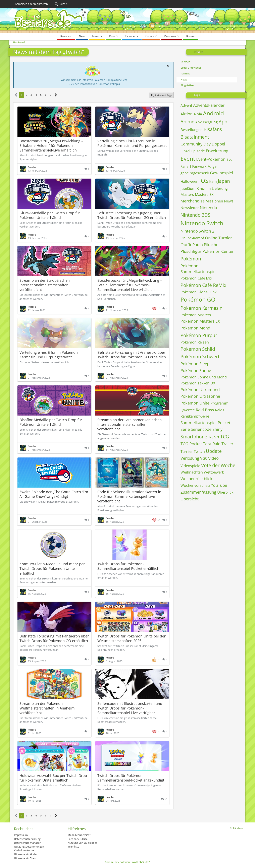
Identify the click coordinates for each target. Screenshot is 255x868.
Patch (198, 245)
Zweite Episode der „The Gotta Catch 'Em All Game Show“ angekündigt (54, 494)
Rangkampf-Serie (195, 416)
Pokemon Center (218, 251)
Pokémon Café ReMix (203, 285)
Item (213, 181)
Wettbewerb (214, 472)
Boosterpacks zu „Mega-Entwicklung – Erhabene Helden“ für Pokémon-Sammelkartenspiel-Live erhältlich (51, 145)
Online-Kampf (192, 238)
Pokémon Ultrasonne (200, 396)
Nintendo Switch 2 (197, 231)
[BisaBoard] (127, 21)
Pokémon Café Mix (196, 278)
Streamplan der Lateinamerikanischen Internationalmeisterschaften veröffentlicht (130, 424)
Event (188, 159)
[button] (168, 66)
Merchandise (193, 201)
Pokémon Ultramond (200, 390)
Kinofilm (204, 188)
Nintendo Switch (202, 223)
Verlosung (190, 458)
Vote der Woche (218, 465)
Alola (198, 114)
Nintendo (208, 208)
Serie (185, 429)
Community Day (196, 144)
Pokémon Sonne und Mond (204, 377)
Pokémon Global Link (198, 292)
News (184, 79)
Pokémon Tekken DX (198, 383)
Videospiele (190, 466)
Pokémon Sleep (195, 364)
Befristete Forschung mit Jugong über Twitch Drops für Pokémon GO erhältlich (132, 215)
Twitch (199, 451)
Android (213, 113)
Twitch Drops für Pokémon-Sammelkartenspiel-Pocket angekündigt (131, 778)
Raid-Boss (205, 410)
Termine (185, 73)
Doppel (218, 144)
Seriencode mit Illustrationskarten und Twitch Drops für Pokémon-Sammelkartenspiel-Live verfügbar (130, 708)
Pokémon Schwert (200, 357)
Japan (224, 181)
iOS (204, 181)
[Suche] (60, 4)
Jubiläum (188, 188)
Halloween (189, 181)
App (223, 122)
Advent (186, 105)
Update (214, 451)
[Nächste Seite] (56, 95)
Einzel (185, 151)
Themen (185, 62)
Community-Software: (128, 862)
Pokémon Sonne (196, 370)
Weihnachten (192, 472)
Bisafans (213, 129)
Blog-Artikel (187, 85)
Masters (187, 194)
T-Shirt (214, 437)
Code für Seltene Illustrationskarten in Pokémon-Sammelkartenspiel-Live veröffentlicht (129, 496)
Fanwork (199, 166)
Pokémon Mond (195, 328)
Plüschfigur (191, 251)
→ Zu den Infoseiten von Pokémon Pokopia (94, 84)
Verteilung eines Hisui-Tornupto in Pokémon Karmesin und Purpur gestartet (132, 143)
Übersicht (190, 499)
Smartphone (194, 437)
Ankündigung (207, 122)
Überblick (225, 492)
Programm (219, 403)
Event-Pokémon (211, 159)
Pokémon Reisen (195, 342)
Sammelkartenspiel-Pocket (205, 423)
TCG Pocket (191, 444)
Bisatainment (195, 137)
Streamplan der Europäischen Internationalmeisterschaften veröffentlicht (45, 285)
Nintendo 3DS (195, 215)
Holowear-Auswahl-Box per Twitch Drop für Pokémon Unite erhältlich (53, 778)
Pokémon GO (198, 299)
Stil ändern (237, 828)
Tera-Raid (212, 444)
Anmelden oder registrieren (31, 4)
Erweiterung (217, 151)
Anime (187, 122)
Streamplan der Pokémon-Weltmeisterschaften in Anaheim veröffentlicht (47, 708)
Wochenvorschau (195, 485)
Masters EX (204, 194)
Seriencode (201, 429)
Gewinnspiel (221, 173)
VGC (204, 458)
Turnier (187, 451)
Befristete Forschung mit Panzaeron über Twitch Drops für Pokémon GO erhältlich (54, 638)
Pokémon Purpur (199, 335)
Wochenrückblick (196, 479)
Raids (220, 410)
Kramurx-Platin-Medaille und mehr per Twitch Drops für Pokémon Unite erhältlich (52, 568)
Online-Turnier (218, 238)
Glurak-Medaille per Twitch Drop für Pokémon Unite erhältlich (50, 215)
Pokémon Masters (196, 315)
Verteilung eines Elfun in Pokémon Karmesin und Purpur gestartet (49, 355)
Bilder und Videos (191, 68)
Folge (212, 166)
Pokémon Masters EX (200, 321)
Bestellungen (192, 130)
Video (213, 458)
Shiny (217, 429)
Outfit (186, 245)
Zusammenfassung (198, 492)
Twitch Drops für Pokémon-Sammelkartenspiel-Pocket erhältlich (128, 566)
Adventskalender (209, 105)
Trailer (227, 444)
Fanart (186, 166)
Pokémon (191, 259)
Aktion (187, 114)
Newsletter (190, 208)
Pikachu (211, 245)
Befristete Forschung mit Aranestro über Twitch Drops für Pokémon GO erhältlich (132, 355)
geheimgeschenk (195, 173)
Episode (198, 151)
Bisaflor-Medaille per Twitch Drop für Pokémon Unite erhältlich (51, 422)
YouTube (219, 485)
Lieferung (220, 188)
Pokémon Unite (195, 403)
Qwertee (188, 410)
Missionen (214, 201)
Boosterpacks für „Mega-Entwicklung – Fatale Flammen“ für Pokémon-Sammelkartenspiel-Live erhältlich (130, 285)
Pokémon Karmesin (201, 308)
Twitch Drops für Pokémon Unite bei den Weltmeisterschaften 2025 (132, 638)
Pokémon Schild (198, 349)
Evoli (231, 159)
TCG (225, 437)
